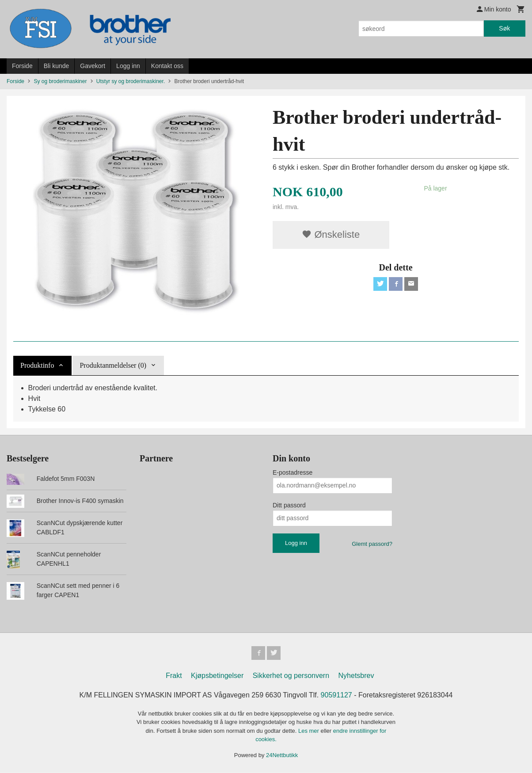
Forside (22, 66)
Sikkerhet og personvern (291, 676)
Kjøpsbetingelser (217, 676)
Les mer (310, 731)
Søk (504, 28)
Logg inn (128, 66)
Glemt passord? (372, 544)
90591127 (336, 695)
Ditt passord (289, 505)
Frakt (174, 676)
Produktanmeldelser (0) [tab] (113, 365)
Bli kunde (57, 66)
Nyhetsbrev (356, 676)
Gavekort (93, 66)
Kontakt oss (167, 66)
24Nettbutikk (282, 756)
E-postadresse (293, 472)
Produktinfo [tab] (37, 365)
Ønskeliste (331, 234)
